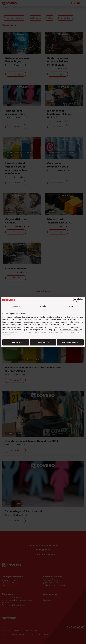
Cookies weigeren (70, 342)
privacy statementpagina (70, 330)
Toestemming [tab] (15, 306)
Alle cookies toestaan (16, 342)
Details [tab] (43, 306)
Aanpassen (43, 342)
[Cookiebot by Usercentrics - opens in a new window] (74, 300)
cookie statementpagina (19, 332)
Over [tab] (71, 306)
